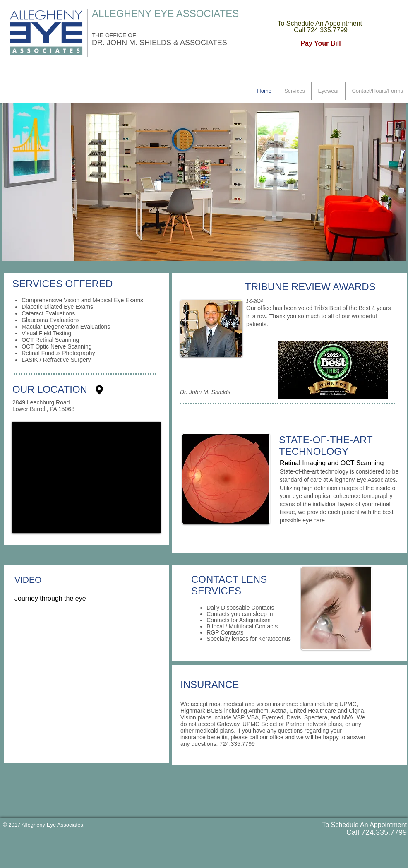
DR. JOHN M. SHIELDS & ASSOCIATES (160, 43)
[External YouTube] (87, 686)
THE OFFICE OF (115, 35)
